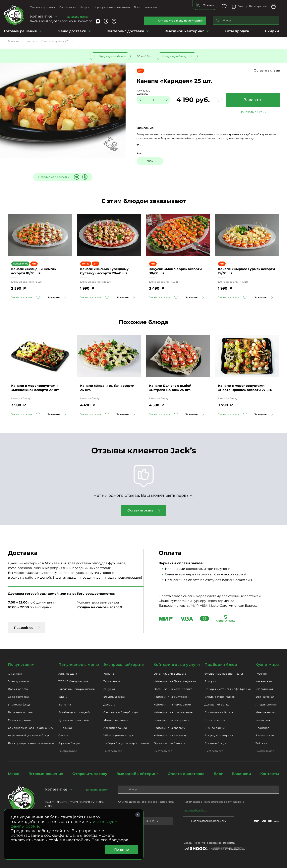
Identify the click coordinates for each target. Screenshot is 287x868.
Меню (14, 774)
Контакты (151, 7)
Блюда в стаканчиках (220, 697)
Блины (63, 697)
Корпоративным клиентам (112, 7)
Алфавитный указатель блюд (29, 735)
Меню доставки (72, 31)
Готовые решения (20, 31)
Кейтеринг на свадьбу (169, 728)
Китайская (263, 720)
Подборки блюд (221, 665)
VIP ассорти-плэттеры (119, 735)
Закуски (109, 689)
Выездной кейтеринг (184, 31)
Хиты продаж (237, 31)
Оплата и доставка (42, 7)
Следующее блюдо (175, 56)
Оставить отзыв (267, 70)
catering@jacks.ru (196, 810)
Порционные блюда (219, 712)
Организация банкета (170, 743)
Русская (261, 674)
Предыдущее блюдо (112, 56)
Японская (262, 728)
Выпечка (65, 704)
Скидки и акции (19, 720)
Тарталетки (112, 681)
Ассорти (210, 681)
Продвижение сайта (221, 843)
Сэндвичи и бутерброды (121, 712)
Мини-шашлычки (116, 720)
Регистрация (258, 6)
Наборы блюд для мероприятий (126, 743)
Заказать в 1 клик (253, 112)
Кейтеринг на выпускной (172, 697)
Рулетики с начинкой (74, 720)
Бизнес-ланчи (215, 728)
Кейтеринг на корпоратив (172, 704)
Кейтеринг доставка (125, 31)
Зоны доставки (18, 681)
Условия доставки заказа (98, 602)
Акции (85, 7)
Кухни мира (267, 665)
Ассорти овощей (115, 728)
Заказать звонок (78, 17)
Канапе (109, 674)
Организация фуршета (170, 674)
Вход (241, 6)
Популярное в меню (79, 665)
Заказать (253, 100)
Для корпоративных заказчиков (31, 743)
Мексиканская (266, 712)
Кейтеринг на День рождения (175, 681)
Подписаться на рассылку (209, 821)
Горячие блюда (69, 743)
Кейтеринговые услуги (177, 665)
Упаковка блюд (19, 704)
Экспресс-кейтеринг (124, 665)
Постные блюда (216, 743)
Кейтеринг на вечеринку (172, 720)
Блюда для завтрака (219, 735)
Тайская (261, 743)
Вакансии (242, 774)
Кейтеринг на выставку (170, 735)
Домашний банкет (218, 704)
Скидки (272, 31)
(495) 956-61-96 (41, 17)
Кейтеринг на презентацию (173, 712)
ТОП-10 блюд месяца (73, 681)
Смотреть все (68, 751)
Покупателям (21, 665)
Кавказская (264, 681)
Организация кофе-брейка (173, 689)
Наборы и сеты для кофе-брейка (228, 689)
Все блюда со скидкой (74, 712)
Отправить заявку (90, 774)
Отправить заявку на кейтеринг (181, 21)
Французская (265, 697)
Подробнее (24, 628)
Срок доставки (18, 697)
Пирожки (65, 728)
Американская (266, 704)
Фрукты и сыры (114, 697)
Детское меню (215, 720)
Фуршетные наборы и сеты (224, 674)
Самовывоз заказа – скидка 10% (30, 728)
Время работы (18, 689)
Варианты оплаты (21, 712)
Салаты (63, 735)
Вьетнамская (265, 735)
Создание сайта (194, 843)
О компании (68, 7)
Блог (137, 7)
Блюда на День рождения (77, 689)
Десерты (110, 704)
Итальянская (265, 689)
